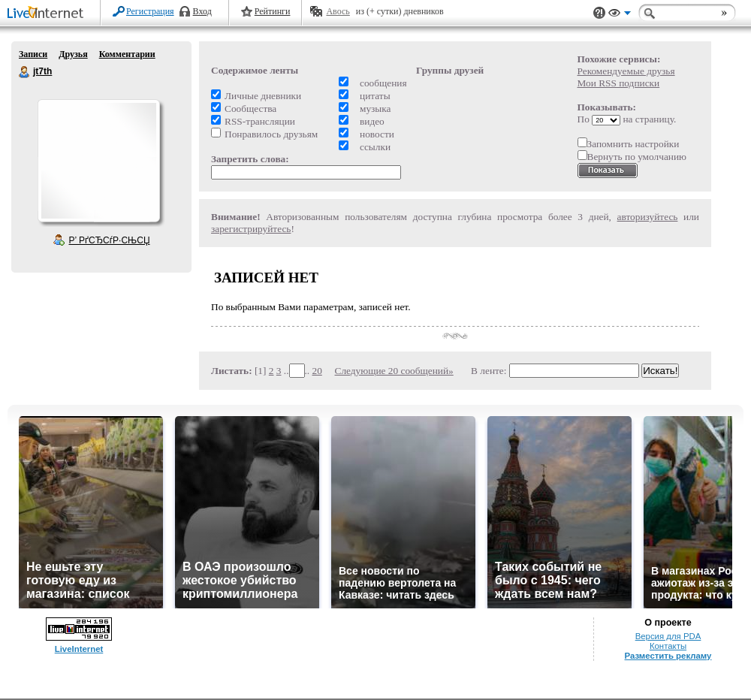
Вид (620, 15)
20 (317, 371)
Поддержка (599, 13)
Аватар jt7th (98, 161)
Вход (202, 11)
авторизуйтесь (648, 217)
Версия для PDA (668, 636)
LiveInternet (48, 14)
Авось (338, 11)
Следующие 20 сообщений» (394, 371)
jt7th (25, 72)
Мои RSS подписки (619, 83)
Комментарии (127, 54)
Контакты (668, 646)
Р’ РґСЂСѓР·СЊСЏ (110, 240)
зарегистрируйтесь (251, 229)
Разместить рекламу (668, 656)
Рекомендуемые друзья (626, 71)
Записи (33, 54)
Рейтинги (273, 11)
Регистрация (150, 11)
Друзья (73, 54)
